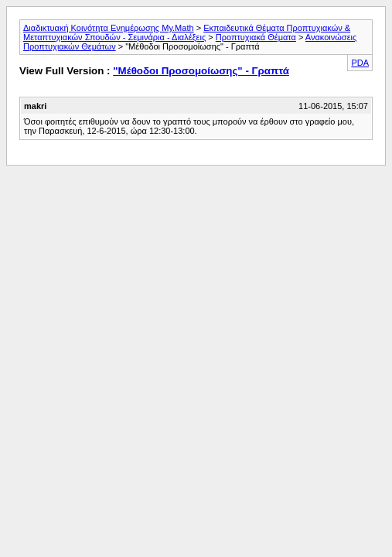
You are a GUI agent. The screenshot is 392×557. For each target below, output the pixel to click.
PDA (360, 63)
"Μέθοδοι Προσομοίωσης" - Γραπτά (201, 71)
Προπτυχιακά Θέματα (256, 37)
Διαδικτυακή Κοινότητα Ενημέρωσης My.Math (109, 28)
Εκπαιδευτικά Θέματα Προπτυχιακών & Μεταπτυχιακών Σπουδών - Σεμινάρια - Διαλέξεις (187, 32)
